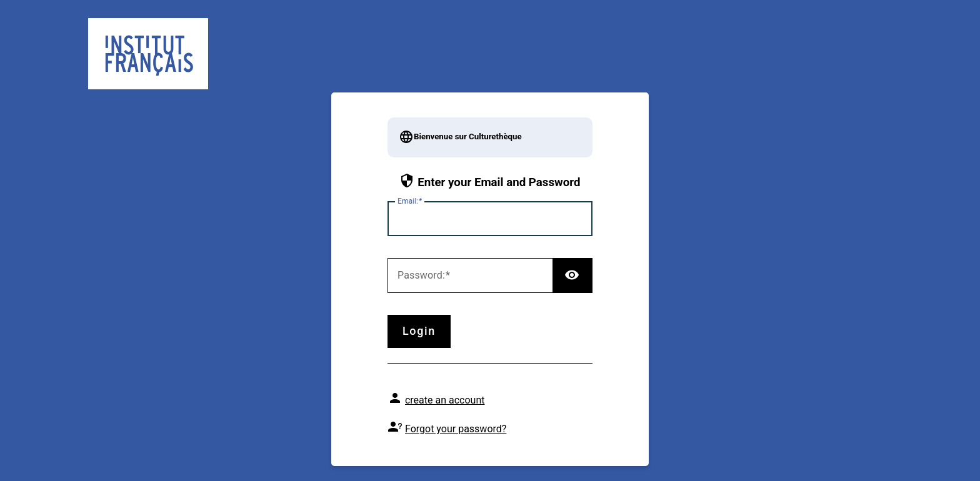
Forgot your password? (456, 429)
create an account (445, 400)
